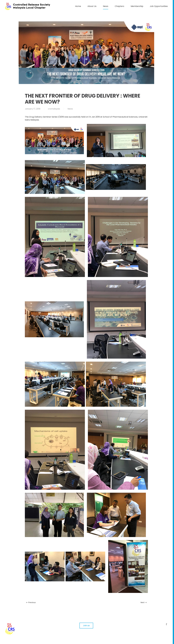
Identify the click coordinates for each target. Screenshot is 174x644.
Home (78, 6)
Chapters (119, 6)
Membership (137, 6)
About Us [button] (92, 6)
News (106, 6)
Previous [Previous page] (31, 602)
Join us (86, 625)
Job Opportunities (159, 6)
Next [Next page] (144, 602)
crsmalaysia (54, 109)
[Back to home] (30, 6)
